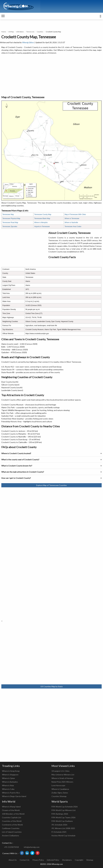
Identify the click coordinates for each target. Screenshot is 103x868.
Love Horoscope (58, 785)
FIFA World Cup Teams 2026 (63, 817)
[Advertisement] (51, 75)
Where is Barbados (10, 782)
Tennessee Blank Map (42, 218)
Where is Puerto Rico (11, 793)
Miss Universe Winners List (63, 775)
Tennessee (30, 32)
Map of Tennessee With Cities (75, 214)
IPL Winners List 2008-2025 (63, 828)
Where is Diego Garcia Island (14, 796)
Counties (40, 32)
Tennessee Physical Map (11, 218)
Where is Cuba (8, 789)
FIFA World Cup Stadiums (62, 821)
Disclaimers (67, 860)
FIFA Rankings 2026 (60, 814)
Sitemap (90, 860)
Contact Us (25, 860)
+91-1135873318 (11, 847)
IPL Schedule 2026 (59, 825)
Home (4, 32)
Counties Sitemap (59, 796)
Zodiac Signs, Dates (60, 793)
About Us (13, 860)
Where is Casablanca (60, 789)
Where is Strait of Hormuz (62, 778)
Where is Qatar (8, 778)
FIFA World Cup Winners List (64, 810)
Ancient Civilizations (11, 836)
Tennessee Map (8, 214)
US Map (11, 32)
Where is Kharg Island (11, 807)
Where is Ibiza (8, 785)
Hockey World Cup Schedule (63, 836)
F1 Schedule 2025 (59, 832)
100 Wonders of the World (13, 814)
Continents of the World (12, 825)
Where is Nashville (71, 222)
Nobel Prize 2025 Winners (62, 782)
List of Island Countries (12, 832)
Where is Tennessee (72, 218)
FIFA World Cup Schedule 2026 (65, 807)
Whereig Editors (28, 42)
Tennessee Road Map (10, 222)
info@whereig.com (32, 847)
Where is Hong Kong (11, 771)
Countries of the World (12, 821)
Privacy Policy (38, 860)
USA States (20, 32)
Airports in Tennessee (42, 227)
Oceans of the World (11, 810)
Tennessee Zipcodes (10, 227)
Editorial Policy (53, 860)
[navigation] (3, 16)
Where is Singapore (10, 775)
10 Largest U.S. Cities (60, 771)
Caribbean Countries (11, 828)
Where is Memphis (41, 222)
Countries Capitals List (12, 817)
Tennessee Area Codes (73, 227)
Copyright (79, 860)
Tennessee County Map (43, 214)
